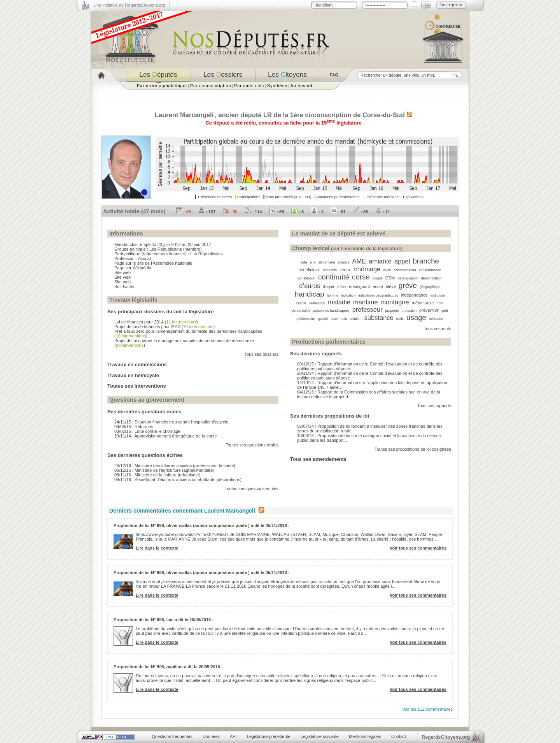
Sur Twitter (124, 286)
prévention (429, 310)
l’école (301, 303)
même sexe (423, 303)
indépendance (414, 295)
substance (379, 318)
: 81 (338, 212)
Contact (399, 736)
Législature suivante (320, 736)
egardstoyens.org (446, 737)
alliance (344, 262)
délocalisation (408, 278)
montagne (395, 302)
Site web (122, 272)
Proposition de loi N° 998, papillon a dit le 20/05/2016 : (168, 667)
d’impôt (329, 287)
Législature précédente (269, 736)
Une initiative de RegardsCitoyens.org (129, 5)
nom (440, 303)
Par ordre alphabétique (162, 86)
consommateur (405, 270)
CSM (390, 278)
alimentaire (326, 262)
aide (304, 262)
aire (313, 262)
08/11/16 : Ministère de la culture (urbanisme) (157, 475)
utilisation (436, 319)
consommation (430, 270)
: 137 (207, 212)
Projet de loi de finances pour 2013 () (164, 327)
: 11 (383, 212)
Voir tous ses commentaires (418, 548)
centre (346, 270)
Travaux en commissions (137, 364)
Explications (413, 197)
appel (402, 261)
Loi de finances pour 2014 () (156, 322)
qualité (323, 319)
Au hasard (302, 86)
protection (409, 311)
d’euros (310, 286)
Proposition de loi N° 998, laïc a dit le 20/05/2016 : (164, 620)
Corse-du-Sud (384, 115)
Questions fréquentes (172, 736)
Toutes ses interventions (137, 386)
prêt (445, 311)
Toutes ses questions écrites (252, 488)
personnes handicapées (331, 311)
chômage (367, 269)
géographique (430, 287)
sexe (334, 319)
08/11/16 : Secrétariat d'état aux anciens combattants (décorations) (178, 480)
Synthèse (277, 86)
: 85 (360, 212)
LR (268, 115)
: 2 (317, 212)
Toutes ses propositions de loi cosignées (413, 449)
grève (408, 285)
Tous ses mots (437, 328)
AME (359, 261)
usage (416, 317)
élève (391, 286)
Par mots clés (249, 86)
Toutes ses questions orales (252, 445)
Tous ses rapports (434, 406)
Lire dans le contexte (157, 548)
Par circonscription (211, 86)
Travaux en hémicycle (133, 375)
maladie (339, 302)
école (378, 286)
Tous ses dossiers (262, 354)
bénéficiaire (309, 270)
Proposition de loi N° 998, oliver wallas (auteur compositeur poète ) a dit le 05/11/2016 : (201, 525)
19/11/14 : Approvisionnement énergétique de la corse (166, 436)
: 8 (297, 212)
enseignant (359, 286)
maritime (365, 302)
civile (387, 270)
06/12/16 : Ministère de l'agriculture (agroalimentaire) (164, 470)
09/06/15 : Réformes (134, 427)
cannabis (330, 270)
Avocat (144, 258)
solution (355, 319)
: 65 (276, 212)
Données (211, 736)
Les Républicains (166, 249)
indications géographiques (378, 295)
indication (348, 295)
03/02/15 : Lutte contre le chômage (147, 431)
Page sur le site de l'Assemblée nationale (153, 263)
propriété (392, 311)
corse (361, 277)
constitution (307, 278)
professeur (367, 309)
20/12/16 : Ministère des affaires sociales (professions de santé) (175, 465)
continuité (334, 277)
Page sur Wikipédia (133, 268)
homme (333, 295)
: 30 (230, 212)
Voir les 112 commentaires (427, 709)
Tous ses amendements (318, 459)
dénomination (431, 278)
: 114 (253, 212)
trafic (400, 319)
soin (344, 319)
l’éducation (317, 303)
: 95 (183, 212)
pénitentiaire (306, 319)
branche (426, 261)
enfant (341, 287)
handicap (310, 294)
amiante (380, 261)
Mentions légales (365, 736)
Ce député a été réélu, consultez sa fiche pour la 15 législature (284, 123)
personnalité (301, 311)
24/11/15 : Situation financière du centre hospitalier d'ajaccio (171, 422)
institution (438, 295)
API (233, 736)
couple (378, 278)
